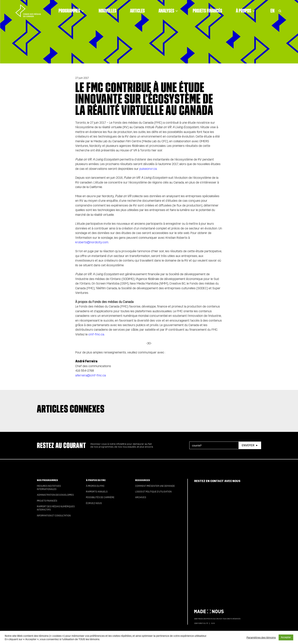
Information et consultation (54, 516)
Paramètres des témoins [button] (261, 638)
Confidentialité (201, 623)
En (272, 11)
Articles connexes (71, 409)
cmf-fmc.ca (96, 334)
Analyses (169, 11)
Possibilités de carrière (100, 497)
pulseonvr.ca (148, 169)
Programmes (72, 11)
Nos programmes (47, 480)
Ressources (143, 480)
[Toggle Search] (280, 11)
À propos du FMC (96, 480)
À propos (246, 11)
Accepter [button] (286, 637)
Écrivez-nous (94, 503)
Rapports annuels (97, 492)
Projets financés (207, 11)
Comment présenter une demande (155, 486)
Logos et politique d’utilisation (153, 492)
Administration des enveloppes (55, 495)
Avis (213, 623)
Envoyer (248, 445)
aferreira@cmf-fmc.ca (91, 375)
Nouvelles (107, 11)
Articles (137, 11)
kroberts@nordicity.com (92, 242)
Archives (141, 497)
